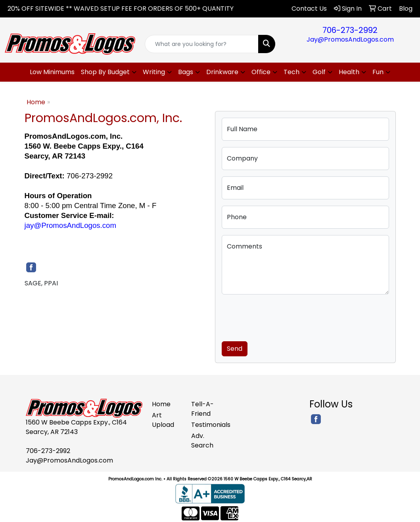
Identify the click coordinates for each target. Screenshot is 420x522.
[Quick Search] (202, 44)
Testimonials (206, 425)
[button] (109, 72)
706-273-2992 (350, 30)
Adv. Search (202, 441)
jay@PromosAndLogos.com (71, 225)
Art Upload (163, 420)
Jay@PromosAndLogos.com (350, 39)
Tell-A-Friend (202, 409)
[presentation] (282, 316)
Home (36, 102)
